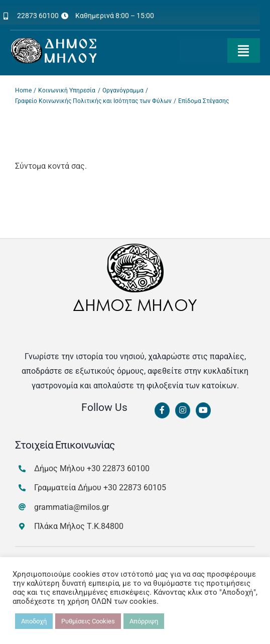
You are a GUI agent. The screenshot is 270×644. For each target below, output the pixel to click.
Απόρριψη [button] (144, 621)
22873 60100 (38, 16)
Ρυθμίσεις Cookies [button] (88, 621)
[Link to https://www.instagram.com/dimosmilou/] (183, 410)
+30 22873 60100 (118, 468)
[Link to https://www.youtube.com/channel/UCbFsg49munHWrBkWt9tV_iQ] (203, 410)
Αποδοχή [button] (34, 621)
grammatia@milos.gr (72, 507)
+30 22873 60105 (135, 488)
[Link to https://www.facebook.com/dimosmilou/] (162, 410)
